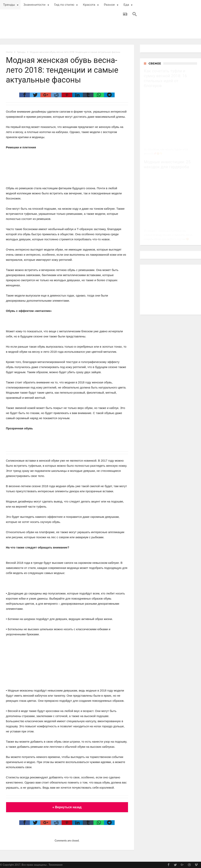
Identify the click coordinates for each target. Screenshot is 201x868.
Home (9, 52)
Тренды (21, 52)
